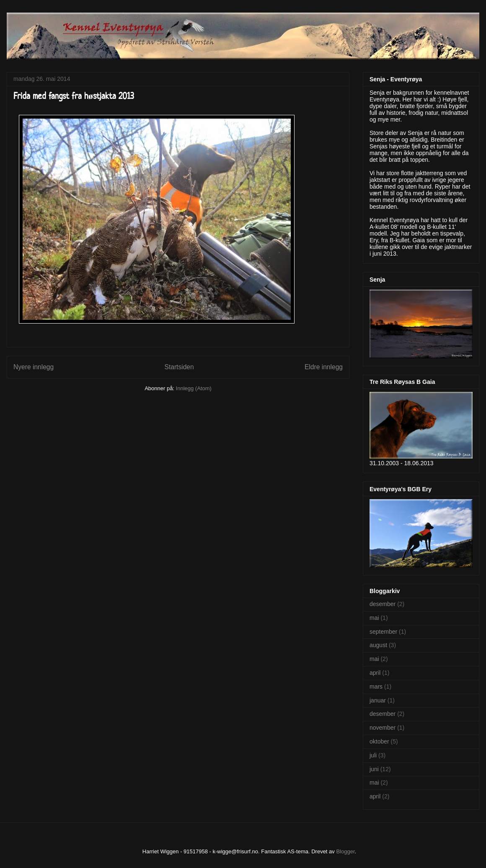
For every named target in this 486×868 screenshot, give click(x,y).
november (383, 728)
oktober (379, 741)
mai (374, 618)
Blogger (345, 851)
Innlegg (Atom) (194, 388)
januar (378, 700)
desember (383, 604)
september (383, 632)
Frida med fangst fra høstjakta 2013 (74, 96)
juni (374, 769)
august (378, 645)
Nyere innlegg (34, 367)
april (375, 673)
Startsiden (179, 367)
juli (373, 755)
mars (376, 687)
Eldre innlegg (324, 367)
